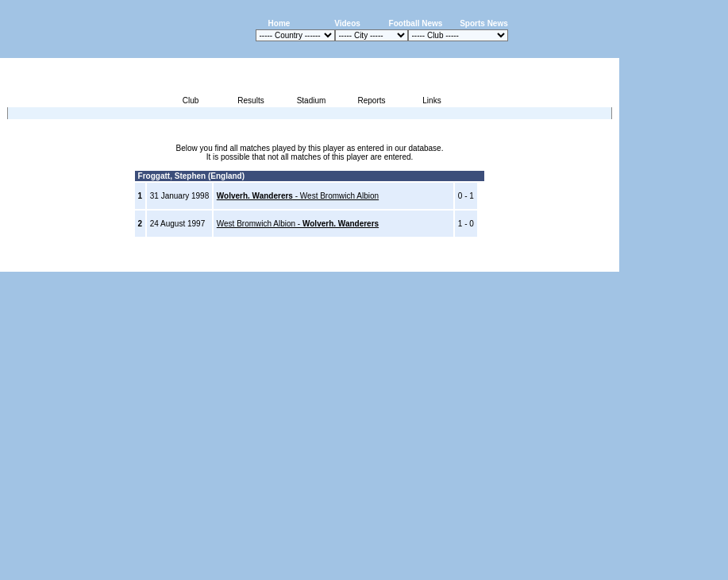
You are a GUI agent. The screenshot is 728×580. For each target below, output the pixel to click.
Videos (347, 23)
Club (191, 101)
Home (279, 23)
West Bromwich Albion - (298, 224)
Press (470, 263)
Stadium (312, 101)
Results (250, 101)
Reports (371, 101)
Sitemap (554, 263)
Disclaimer (509, 263)
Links (431, 101)
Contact (592, 263)
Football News (416, 23)
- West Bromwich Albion (298, 196)
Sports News (484, 23)
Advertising (429, 263)
